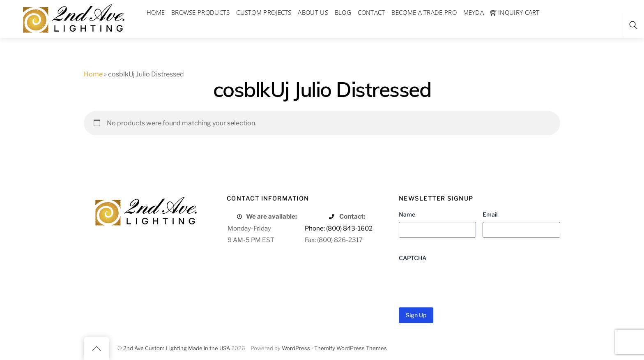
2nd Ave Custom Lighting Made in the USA (177, 348)
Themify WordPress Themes (351, 348)
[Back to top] (97, 348)
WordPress (296, 348)
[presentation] (461, 282)
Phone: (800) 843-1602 (339, 228)
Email (490, 214)
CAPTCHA (413, 258)
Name (407, 214)
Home (93, 74)
